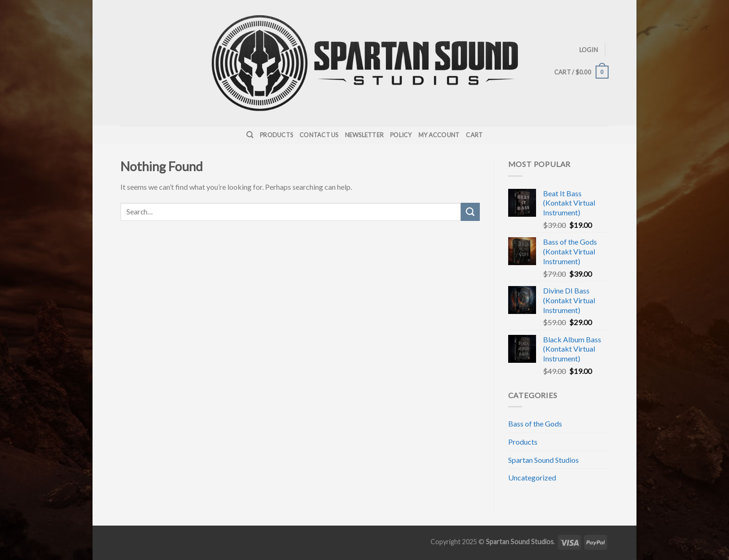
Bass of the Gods (535, 423)
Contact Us (319, 135)
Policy (401, 135)
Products (276, 135)
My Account (439, 135)
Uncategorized (532, 477)
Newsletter (364, 135)
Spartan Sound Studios (543, 460)
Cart (474, 135)
